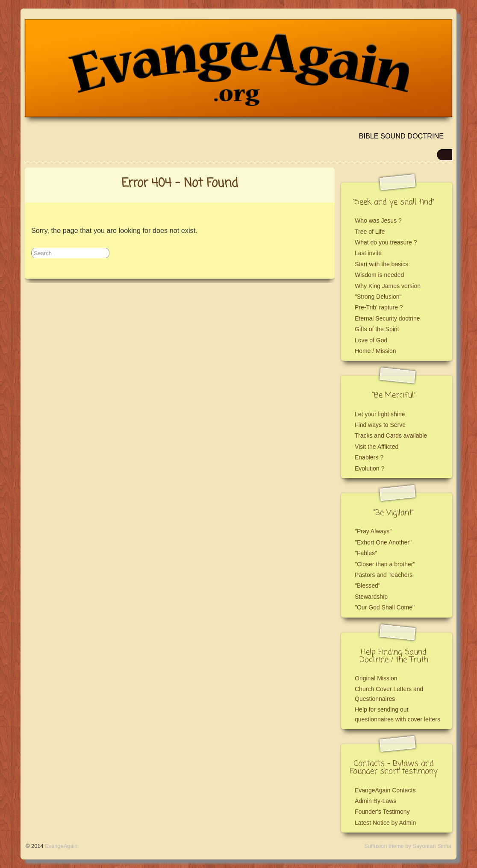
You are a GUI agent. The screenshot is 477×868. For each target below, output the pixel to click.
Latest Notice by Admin (385, 823)
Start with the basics (381, 264)
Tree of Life (370, 232)
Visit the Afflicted (377, 447)
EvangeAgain (61, 846)
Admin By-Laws (375, 801)
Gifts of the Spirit (377, 329)
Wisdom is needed (379, 275)
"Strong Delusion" (378, 297)
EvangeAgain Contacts (385, 790)
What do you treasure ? (386, 242)
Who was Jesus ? (378, 221)
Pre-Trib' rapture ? (379, 307)
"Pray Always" (373, 531)
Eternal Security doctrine (387, 318)
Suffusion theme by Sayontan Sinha (408, 846)
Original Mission (376, 678)
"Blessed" (368, 586)
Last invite (368, 253)
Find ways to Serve (380, 425)
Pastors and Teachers (384, 575)
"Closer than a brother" (385, 564)
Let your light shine (380, 414)
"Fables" (366, 553)
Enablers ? (369, 457)
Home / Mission (375, 351)
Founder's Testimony (382, 812)
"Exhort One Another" (383, 542)
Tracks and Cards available (391, 435)
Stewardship (371, 597)
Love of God (371, 340)
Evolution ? (370, 468)
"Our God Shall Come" (385, 607)
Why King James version (388, 286)
